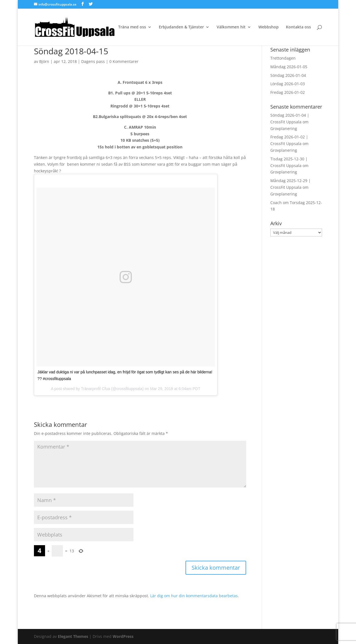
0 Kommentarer (124, 61)
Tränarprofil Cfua (96, 389)
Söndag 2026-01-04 (288, 75)
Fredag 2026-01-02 (288, 92)
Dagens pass (93, 61)
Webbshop (269, 27)
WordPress (123, 636)
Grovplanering (284, 128)
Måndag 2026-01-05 (289, 67)
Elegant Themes (73, 636)
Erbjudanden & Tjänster (181, 27)
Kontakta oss (298, 27)
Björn (44, 61)
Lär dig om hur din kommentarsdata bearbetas (194, 596)
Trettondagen (283, 58)
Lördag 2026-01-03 (288, 84)
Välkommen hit (231, 27)
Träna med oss (132, 27)
